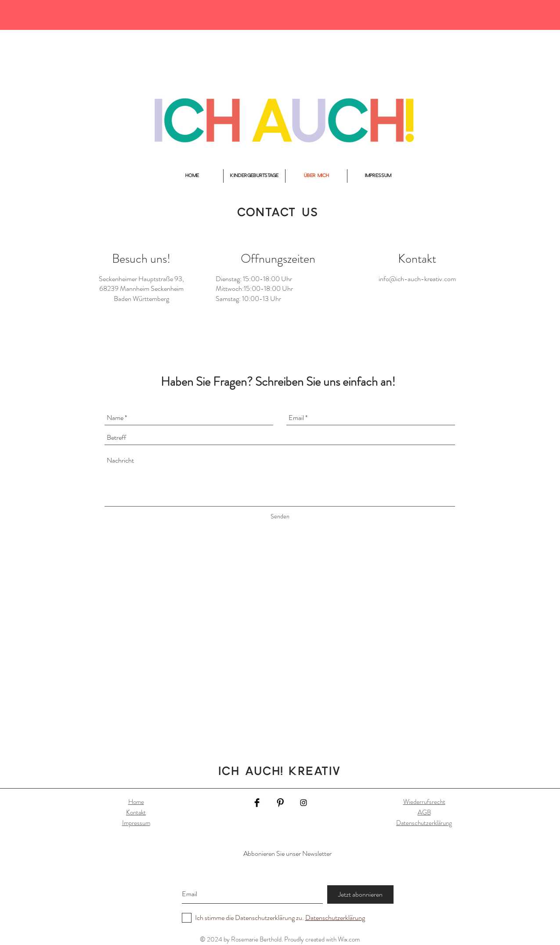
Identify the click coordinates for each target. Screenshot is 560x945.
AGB (424, 812)
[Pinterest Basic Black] (280, 803)
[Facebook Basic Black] (257, 803)
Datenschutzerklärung (424, 823)
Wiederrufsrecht (424, 802)
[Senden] (280, 517)
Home (136, 802)
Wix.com (349, 939)
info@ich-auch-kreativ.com (417, 279)
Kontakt (136, 812)
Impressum (136, 823)
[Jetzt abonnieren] (360, 894)
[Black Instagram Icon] (303, 803)
